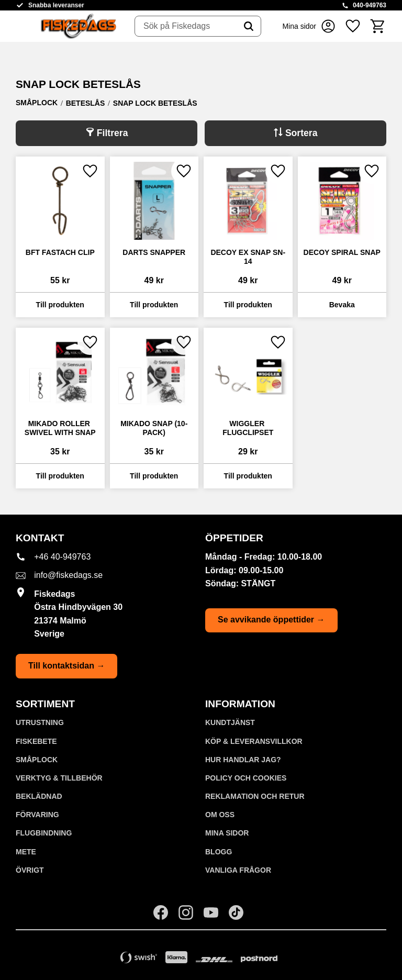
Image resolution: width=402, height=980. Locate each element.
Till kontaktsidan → (66, 666)
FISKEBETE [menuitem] (36, 741)
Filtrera (113, 133)
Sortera (301, 133)
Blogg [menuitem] (219, 852)
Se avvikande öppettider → (271, 620)
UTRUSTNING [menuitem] (40, 722)
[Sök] (249, 26)
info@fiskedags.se (68, 575)
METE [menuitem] (26, 852)
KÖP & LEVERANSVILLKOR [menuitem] (254, 741)
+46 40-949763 (62, 557)
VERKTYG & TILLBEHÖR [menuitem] (59, 778)
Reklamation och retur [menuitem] (255, 796)
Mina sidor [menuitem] (227, 833)
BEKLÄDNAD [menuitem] (39, 796)
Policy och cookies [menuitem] (246, 778)
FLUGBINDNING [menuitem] (44, 833)
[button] (353, 26)
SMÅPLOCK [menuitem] (37, 760)
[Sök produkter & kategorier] (186, 26)
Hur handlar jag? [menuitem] (243, 760)
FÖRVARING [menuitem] (37, 815)
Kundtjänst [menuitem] (230, 722)
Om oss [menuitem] (220, 815)
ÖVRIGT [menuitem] (30, 870)
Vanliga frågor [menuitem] (238, 870)
